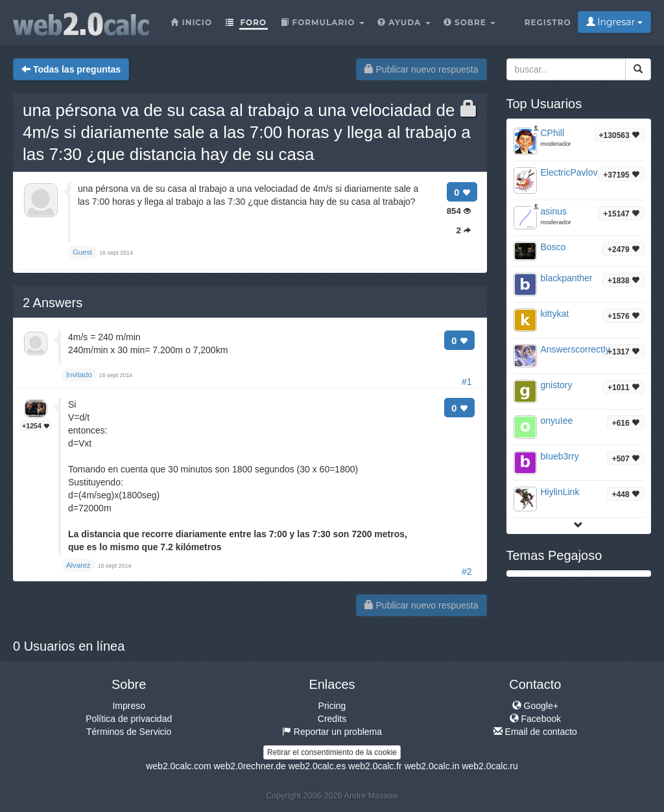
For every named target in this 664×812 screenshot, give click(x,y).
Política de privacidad (129, 719)
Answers (53, 303)
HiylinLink (560, 492)
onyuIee (557, 421)
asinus (554, 211)
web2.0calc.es (317, 766)
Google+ (535, 706)
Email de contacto (535, 732)
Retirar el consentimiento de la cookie (332, 752)
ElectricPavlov (569, 172)
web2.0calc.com (178, 766)
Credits (332, 719)
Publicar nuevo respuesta (421, 69)
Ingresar (614, 22)
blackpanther (567, 278)
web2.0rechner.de (249, 766)
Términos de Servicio (129, 732)
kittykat (555, 314)
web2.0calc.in (432, 766)
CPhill (553, 133)
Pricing (332, 706)
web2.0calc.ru (490, 766)
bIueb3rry (560, 456)
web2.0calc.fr (375, 766)
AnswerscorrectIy (575, 349)
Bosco (553, 247)
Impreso (129, 706)
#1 (467, 382)
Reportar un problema (332, 732)
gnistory (557, 385)
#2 (467, 572)
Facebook (535, 719)
